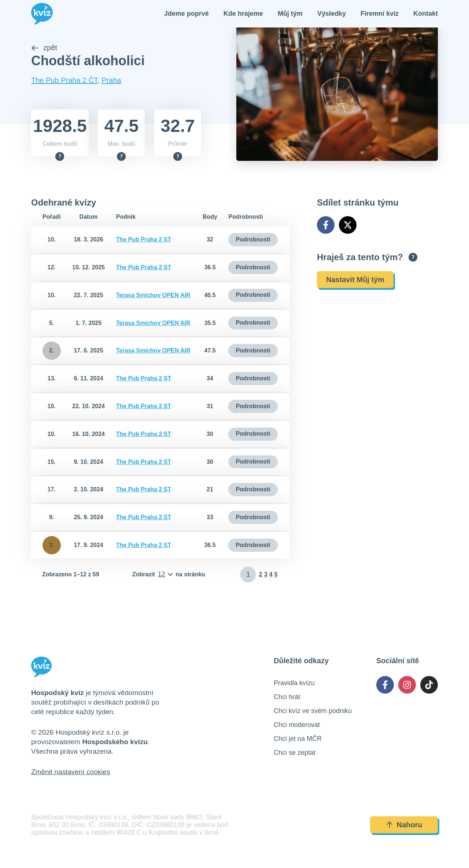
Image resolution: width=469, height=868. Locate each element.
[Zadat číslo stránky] (248, 577)
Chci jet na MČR (298, 741)
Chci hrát (287, 699)
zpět (44, 50)
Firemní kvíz (380, 15)
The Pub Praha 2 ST (144, 242)
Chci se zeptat (295, 755)
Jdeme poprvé (187, 15)
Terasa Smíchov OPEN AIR (153, 297)
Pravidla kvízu (294, 685)
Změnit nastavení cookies (71, 774)
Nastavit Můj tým (355, 282)
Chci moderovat (297, 727)
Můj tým (290, 15)
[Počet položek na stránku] (169, 577)
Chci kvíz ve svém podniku (313, 713)
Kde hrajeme (243, 15)
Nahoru (404, 827)
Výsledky (332, 15)
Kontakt (426, 15)
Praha (111, 82)
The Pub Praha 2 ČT (64, 82)
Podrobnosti (253, 242)
